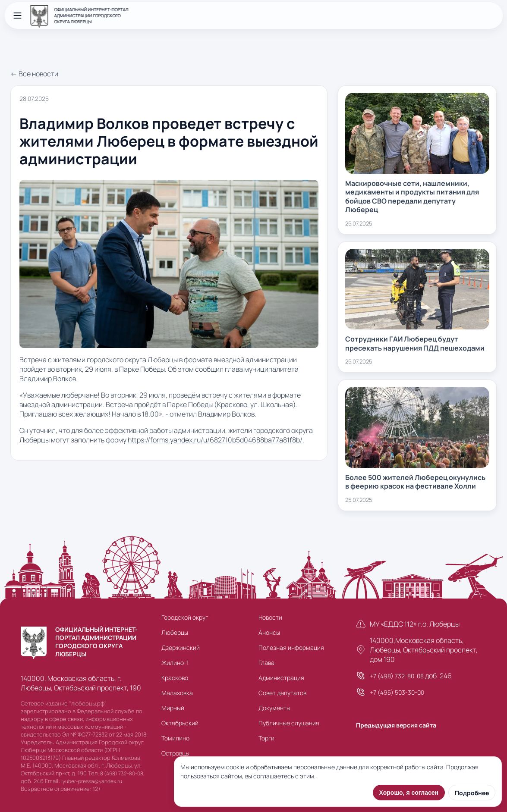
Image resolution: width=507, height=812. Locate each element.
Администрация (281, 678)
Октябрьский (180, 723)
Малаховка (177, 693)
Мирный (173, 708)
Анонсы (269, 632)
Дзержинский (181, 647)
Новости (270, 617)
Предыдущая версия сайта (396, 725)
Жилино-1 (175, 663)
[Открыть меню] (17, 16)
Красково (175, 678)
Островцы (175, 753)
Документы (274, 708)
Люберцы (175, 632)
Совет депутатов (282, 693)
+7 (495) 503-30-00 (397, 692)
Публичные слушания (289, 723)
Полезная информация (291, 647)
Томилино (175, 738)
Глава (266, 663)
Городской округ (185, 617)
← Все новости (34, 74)
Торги (266, 738)
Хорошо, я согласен (409, 793)
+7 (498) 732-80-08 (397, 676)
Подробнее (472, 793)
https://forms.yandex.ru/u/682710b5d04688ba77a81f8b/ (215, 440)
